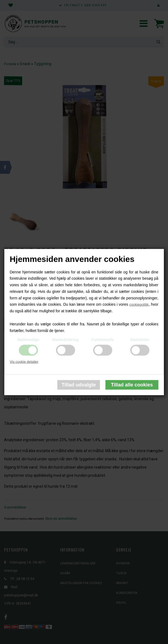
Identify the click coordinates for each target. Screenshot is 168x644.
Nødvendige (28, 340)
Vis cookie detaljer (24, 362)
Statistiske (140, 340)
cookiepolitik (139, 304)
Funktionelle (102, 340)
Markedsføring (65, 340)
